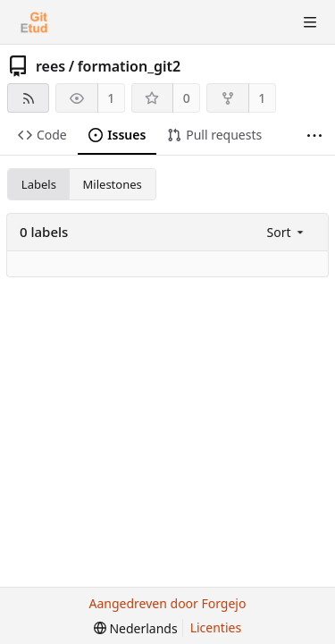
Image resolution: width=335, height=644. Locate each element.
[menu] (287, 232)
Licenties (216, 627)
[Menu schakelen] (310, 22)
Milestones (113, 184)
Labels (39, 184)
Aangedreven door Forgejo (168, 603)
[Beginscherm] (34, 22)
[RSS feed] (28, 98)
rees (50, 66)
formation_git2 (130, 66)
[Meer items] (314, 136)
